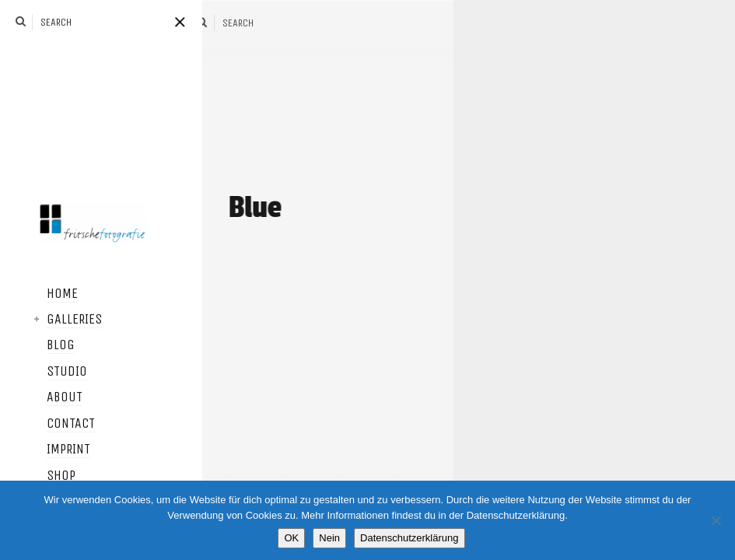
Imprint (57, 450)
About (53, 397)
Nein (329, 538)
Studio (55, 372)
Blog (49, 345)
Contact (59, 424)
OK (291, 538)
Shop (49, 476)
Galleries (63, 320)
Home (51, 294)
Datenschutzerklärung (409, 538)
